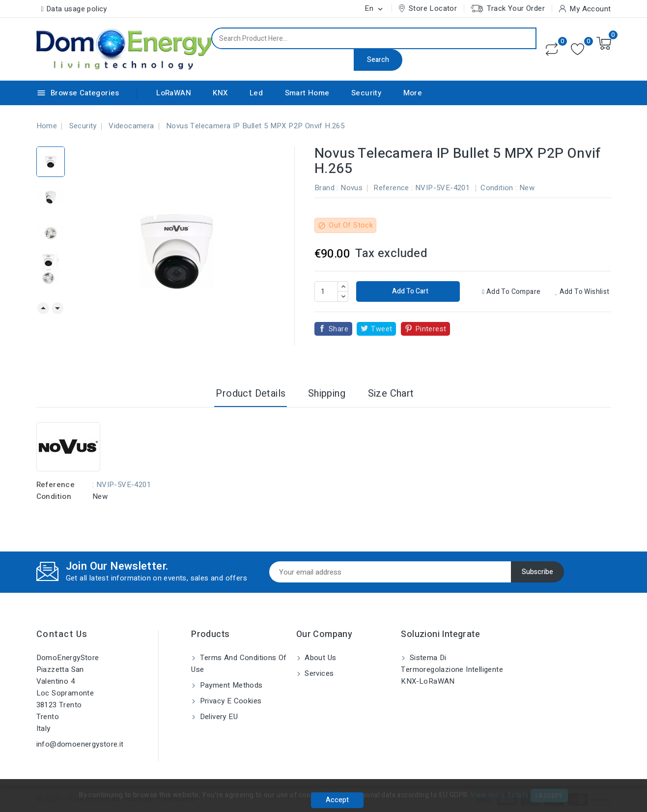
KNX (220, 93)
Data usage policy (77, 9)
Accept (337, 800)
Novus (352, 188)
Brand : (326, 188)
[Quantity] (326, 291)
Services (318, 673)
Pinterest (431, 329)
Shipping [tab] (327, 393)
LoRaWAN (174, 93)
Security (366, 93)
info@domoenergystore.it (80, 744)
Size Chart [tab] (391, 393)
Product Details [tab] (251, 393)
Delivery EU (218, 717)
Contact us (62, 634)
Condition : (499, 188)
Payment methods (230, 685)
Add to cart (409, 291)
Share (338, 329)
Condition (54, 496)
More (413, 93)
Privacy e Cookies (229, 701)
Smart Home (307, 93)
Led (256, 93)
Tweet (381, 329)
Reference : (393, 188)
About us (320, 658)
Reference (56, 485)
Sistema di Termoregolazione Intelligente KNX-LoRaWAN (452, 669)
